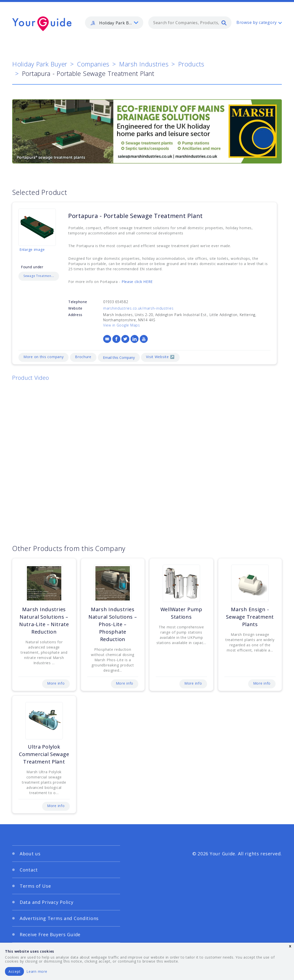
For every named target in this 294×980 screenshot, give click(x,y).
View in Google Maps (122, 325)
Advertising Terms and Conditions (59, 918)
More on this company (43, 357)
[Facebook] (116, 339)
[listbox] (114, 23)
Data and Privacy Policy (47, 902)
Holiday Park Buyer (40, 64)
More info (56, 683)
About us (30, 854)
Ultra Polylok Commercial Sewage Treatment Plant (44, 754)
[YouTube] (144, 339)
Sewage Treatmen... (39, 276)
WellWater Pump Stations (181, 613)
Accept (14, 971)
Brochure (83, 357)
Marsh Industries (144, 64)
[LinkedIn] (135, 339)
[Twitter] (125, 339)
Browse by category (257, 22)
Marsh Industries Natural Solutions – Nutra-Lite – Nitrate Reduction (44, 621)
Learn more (37, 971)
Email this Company (119, 357)
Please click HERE (137, 282)
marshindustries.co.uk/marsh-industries (138, 308)
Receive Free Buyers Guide (50, 934)
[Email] (107, 339)
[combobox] (190, 23)
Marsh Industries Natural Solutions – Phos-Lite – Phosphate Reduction (113, 624)
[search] (224, 23)
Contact (29, 870)
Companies (93, 64)
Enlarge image (32, 249)
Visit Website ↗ (160, 357)
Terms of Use (35, 886)
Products (191, 64)
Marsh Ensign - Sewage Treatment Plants (250, 617)
